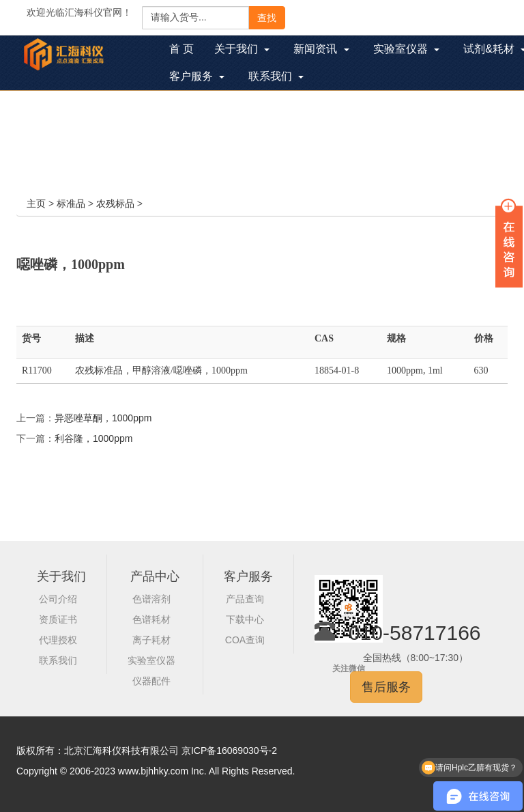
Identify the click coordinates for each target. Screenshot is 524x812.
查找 (267, 18)
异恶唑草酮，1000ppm (103, 418)
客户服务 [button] (197, 76)
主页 (36, 204)
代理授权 (58, 640)
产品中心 (155, 576)
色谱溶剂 (151, 599)
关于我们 (61, 576)
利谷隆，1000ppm (93, 438)
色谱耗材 (151, 619)
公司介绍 (58, 599)
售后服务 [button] (386, 687)
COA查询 (245, 640)
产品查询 (245, 599)
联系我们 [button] (276, 76)
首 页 (187, 51)
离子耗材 (151, 640)
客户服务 (248, 576)
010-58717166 (415, 633)
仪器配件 (151, 681)
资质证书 (58, 619)
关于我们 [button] (242, 49)
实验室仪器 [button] (406, 49)
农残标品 (115, 204)
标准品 (71, 204)
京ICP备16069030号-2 (229, 751)
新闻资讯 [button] (321, 49)
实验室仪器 (151, 660)
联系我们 (58, 660)
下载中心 (245, 619)
